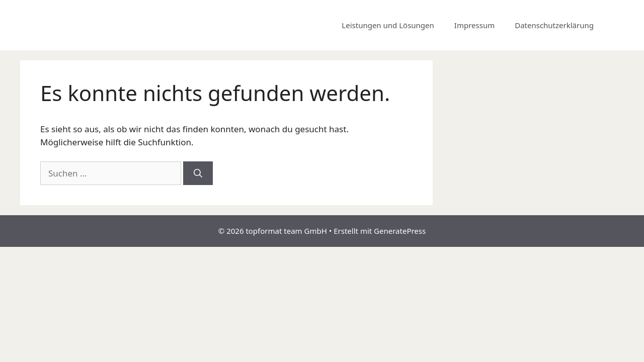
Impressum (474, 25)
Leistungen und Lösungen (388, 25)
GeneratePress (400, 231)
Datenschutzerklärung (554, 25)
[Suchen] (198, 173)
